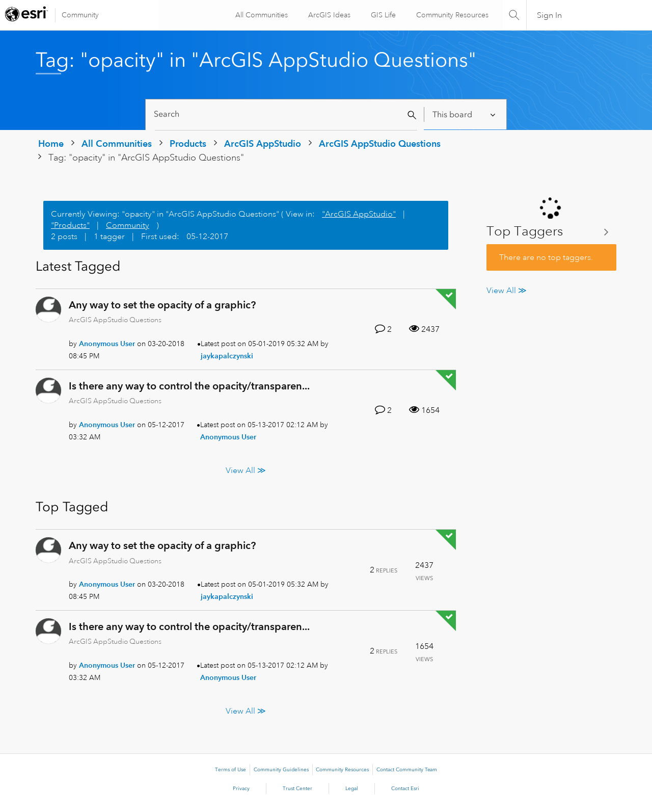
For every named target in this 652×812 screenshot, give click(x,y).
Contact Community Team (407, 770)
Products (188, 143)
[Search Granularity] (465, 114)
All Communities (261, 15)
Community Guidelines (281, 770)
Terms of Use (230, 770)
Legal (352, 789)
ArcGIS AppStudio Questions (380, 143)
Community (80, 15)
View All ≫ (246, 470)
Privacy (241, 789)
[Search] (286, 114)
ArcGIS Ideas (328, 15)
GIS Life (382, 15)
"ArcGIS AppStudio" (359, 214)
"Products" (70, 225)
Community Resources (451, 15)
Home (51, 143)
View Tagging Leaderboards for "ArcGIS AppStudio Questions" (551, 232)
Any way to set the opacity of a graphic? (162, 305)
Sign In (549, 15)
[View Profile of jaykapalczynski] (227, 356)
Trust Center (297, 789)
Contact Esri (405, 789)
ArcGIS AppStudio (263, 143)
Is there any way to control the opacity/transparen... (189, 386)
